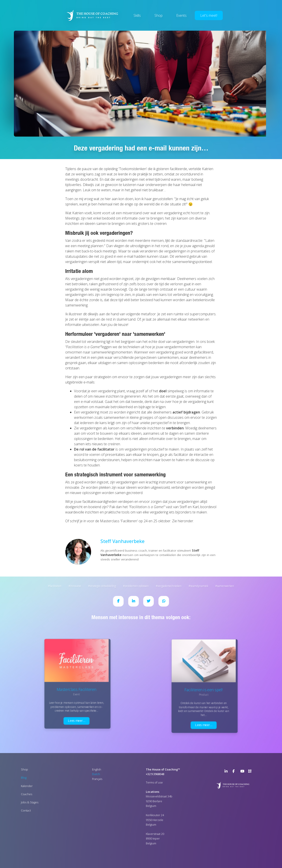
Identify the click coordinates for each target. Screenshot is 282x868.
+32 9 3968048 (155, 774)
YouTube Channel (243, 772)
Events (181, 15)
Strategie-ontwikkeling (103, 586)
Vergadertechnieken (170, 586)
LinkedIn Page (227, 772)
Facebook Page (235, 772)
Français (97, 779)
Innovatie (76, 586)
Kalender (27, 786)
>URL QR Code (251, 772)
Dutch (96, 774)
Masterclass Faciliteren (76, 689)
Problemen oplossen (137, 586)
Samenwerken (225, 586)
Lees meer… (76, 721)
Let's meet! (209, 15)
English (97, 769)
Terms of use (154, 782)
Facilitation (56, 586)
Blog (24, 778)
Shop (159, 15)
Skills (137, 15)
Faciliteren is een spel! (204, 690)
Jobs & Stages (30, 802)
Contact (26, 810)
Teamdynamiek (199, 586)
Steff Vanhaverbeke (122, 541)
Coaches (27, 794)
